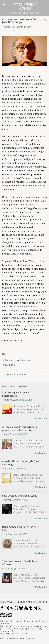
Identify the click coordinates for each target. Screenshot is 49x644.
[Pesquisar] (45, 5)
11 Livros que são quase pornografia (16, 394)
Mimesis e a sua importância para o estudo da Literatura (19, 429)
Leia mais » (40, 419)
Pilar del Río (9, 365)
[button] (45, 20)
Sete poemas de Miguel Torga (20, 496)
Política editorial (19, 634)
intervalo (8, 360)
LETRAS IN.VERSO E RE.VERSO (25, 6)
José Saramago (23, 360)
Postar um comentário (16, 375)
